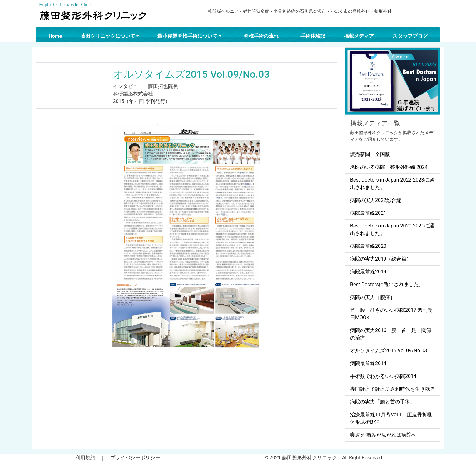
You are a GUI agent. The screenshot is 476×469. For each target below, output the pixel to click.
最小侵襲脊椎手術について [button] (187, 36)
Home (55, 36)
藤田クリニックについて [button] (108, 36)
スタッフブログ (410, 36)
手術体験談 (313, 36)
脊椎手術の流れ (261, 36)
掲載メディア (359, 36)
